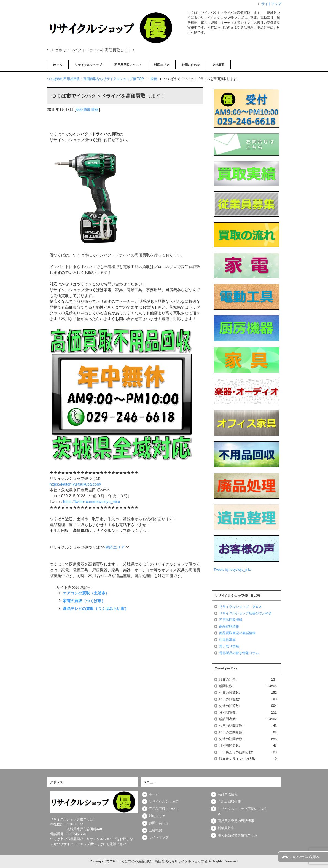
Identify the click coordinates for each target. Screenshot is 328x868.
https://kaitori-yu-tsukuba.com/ (75, 484)
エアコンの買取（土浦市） (86, 593)
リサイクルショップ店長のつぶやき (246, 613)
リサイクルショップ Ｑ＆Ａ (240, 607)
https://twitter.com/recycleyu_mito (92, 502)
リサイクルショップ (88, 65)
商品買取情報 (87, 109)
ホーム (58, 65)
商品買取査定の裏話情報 (237, 633)
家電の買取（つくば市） (84, 601)
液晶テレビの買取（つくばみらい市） (96, 609)
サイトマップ (159, 837)
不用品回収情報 (231, 620)
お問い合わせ (191, 65)
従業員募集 (227, 640)
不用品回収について (128, 65)
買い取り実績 (229, 646)
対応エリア (162, 65)
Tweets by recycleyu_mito (232, 570)
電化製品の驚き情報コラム (239, 653)
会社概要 (218, 65)
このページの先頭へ (305, 857)
